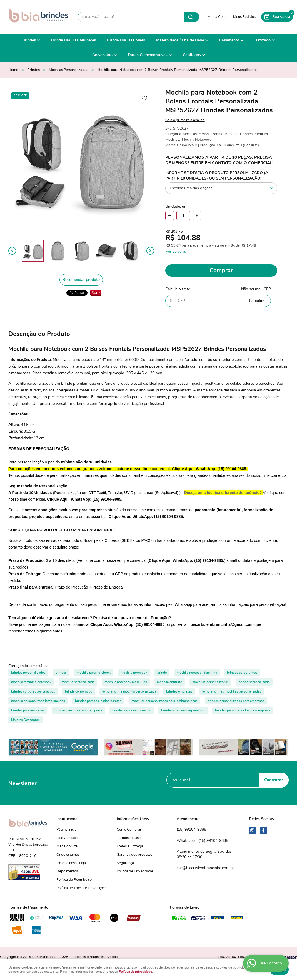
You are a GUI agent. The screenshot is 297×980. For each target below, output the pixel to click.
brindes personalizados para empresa (243, 710)
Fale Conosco (67, 838)
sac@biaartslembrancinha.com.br (205, 868)
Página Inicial (67, 830)
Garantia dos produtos (134, 855)
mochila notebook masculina (126, 682)
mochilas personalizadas (210, 682)
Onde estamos (68, 855)
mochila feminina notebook (31, 682)
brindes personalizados (28, 673)
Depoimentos (67, 871)
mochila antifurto (170, 682)
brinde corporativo (79, 691)
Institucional (68, 819)
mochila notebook (134, 673)
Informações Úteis (133, 819)
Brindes (29, 40)
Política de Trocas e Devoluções (81, 888)
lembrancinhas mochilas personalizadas (232, 691)
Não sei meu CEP (256, 289)
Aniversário (102, 55)
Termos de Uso (129, 838)
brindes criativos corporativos (183, 710)
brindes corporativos (242, 673)
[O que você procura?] (191, 17)
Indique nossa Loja (71, 863)
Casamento (229, 40)
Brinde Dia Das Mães (126, 40)
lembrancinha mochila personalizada (129, 691)
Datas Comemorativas (148, 55)
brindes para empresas (28, 710)
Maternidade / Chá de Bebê (180, 40)
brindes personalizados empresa (78, 710)
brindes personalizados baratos (98, 701)
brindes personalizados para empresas (236, 701)
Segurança (125, 863)
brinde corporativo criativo (132, 710)
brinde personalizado (254, 682)
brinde (162, 673)
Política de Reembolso (74, 880)
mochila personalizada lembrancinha (38, 701)
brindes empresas (179, 691)
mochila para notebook (94, 673)
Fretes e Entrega (130, 846)
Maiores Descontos (25, 720)
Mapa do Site (67, 846)
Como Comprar (129, 830)
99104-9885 (191, 830)
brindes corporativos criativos (33, 691)
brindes (61, 673)
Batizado (263, 40)
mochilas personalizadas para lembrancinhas (164, 701)
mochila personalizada (78, 682)
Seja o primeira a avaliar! (185, 120)
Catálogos (192, 55)
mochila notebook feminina (197, 673)
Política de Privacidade (135, 871)
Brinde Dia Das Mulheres (73, 40)
